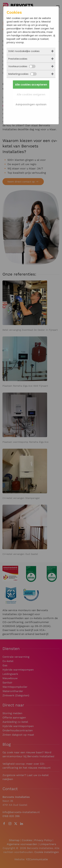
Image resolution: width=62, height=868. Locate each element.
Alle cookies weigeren (31, 95)
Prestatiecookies (18, 59)
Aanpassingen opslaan (31, 104)
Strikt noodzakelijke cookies (24, 51)
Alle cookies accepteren (31, 85)
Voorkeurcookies (22, 66)
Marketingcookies (22, 74)
